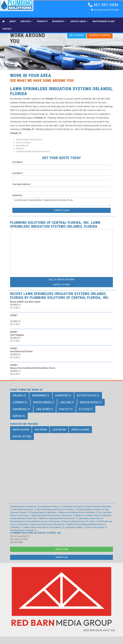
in (25, 506)
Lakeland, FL (67, 402)
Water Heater (21, 430)
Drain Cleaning (80, 430)
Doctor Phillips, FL (88, 395)
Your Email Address (22, 184)
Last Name (17, 173)
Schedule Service (100, 35)
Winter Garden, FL (44, 402)
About (13, 21)
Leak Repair (59, 430)
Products (42, 21)
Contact (7, 29)
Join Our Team (62, 549)
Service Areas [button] (79, 21)
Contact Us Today (61, 285)
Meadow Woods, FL (91, 402)
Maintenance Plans (103, 21)
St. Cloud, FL (86, 409)
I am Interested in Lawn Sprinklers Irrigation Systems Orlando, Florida (61, 202)
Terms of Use (62, 557)
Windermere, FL (41, 395)
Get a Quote (77, 35)
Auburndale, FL (22, 409)
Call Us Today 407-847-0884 (61, 280)
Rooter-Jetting (22, 436)
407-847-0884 (103, 5)
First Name (18, 162)
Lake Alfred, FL (45, 409)
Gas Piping (41, 430)
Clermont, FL (20, 402)
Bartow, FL (19, 416)
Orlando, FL (20, 395)
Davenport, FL (63, 395)
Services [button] (26, 21)
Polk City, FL (66, 409)
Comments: (17, 195)
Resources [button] (59, 21)
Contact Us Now (62, 210)
